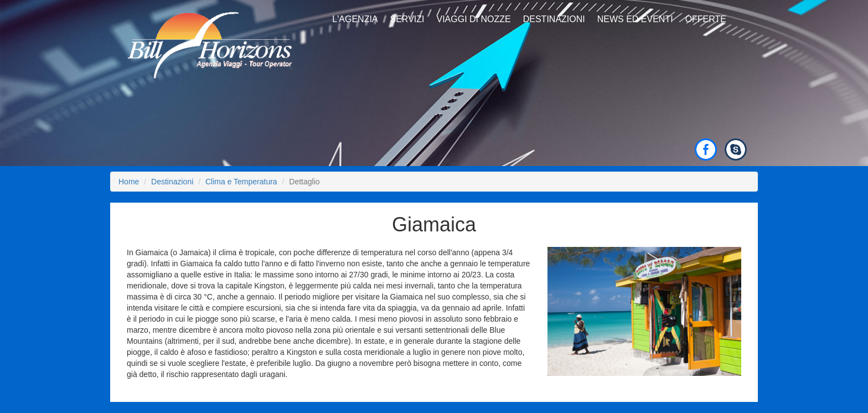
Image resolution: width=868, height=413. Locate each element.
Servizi (407, 19)
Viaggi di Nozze (473, 19)
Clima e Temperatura (241, 182)
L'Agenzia (355, 19)
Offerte (706, 19)
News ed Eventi (635, 19)
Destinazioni (554, 19)
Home (129, 182)
